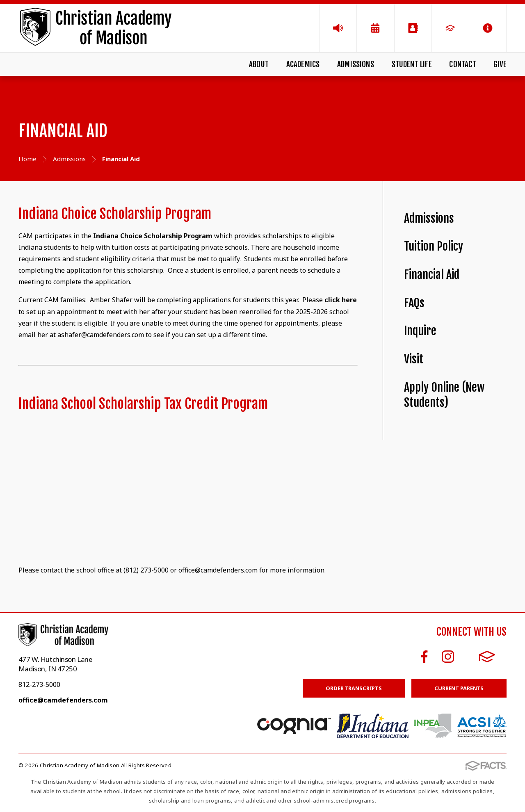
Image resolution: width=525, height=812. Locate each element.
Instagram (448, 657)
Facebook (424, 657)
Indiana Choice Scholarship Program (153, 236)
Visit (414, 359)
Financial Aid (432, 275)
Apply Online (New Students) (444, 395)
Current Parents (459, 688)
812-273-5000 (39, 684)
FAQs (414, 303)
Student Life (412, 64)
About (259, 64)
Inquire (420, 331)
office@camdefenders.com (63, 700)
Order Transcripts (354, 688)
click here (341, 300)
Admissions (356, 64)
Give (500, 64)
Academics (303, 64)
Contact (462, 64)
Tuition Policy (434, 246)
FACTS (487, 657)
